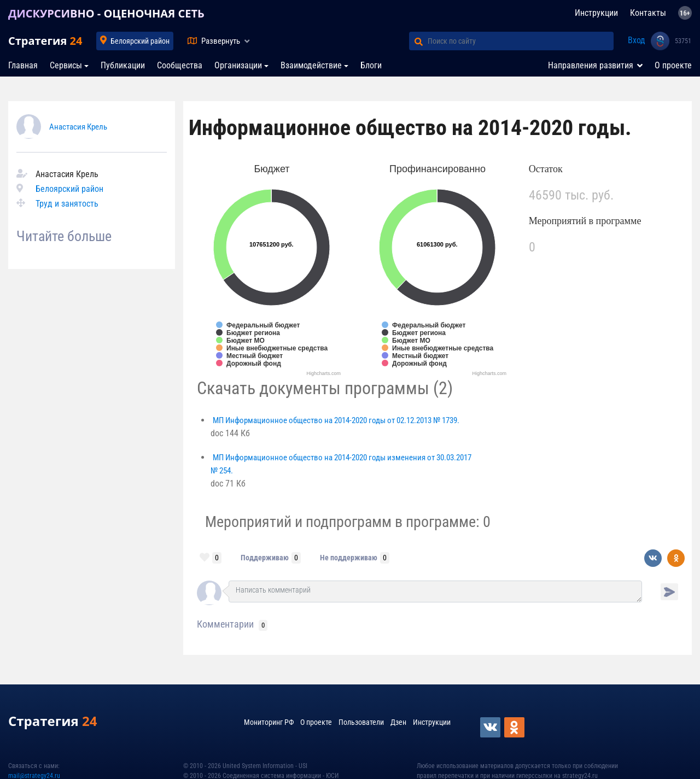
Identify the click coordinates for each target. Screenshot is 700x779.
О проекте (673, 65)
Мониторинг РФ (269, 722)
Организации (238, 65)
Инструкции (596, 13)
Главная (23, 65)
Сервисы (66, 65)
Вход (637, 40)
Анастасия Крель (78, 127)
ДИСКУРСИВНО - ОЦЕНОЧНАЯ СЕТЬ (106, 13)
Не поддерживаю (349, 558)
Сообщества (180, 65)
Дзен (398, 722)
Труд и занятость (67, 204)
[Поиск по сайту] (521, 41)
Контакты (648, 13)
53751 (683, 41)
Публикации (123, 65)
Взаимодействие (311, 65)
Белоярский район (140, 41)
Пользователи (361, 722)
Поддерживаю (265, 558)
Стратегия (45, 41)
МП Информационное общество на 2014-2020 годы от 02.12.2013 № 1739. (336, 420)
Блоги (371, 65)
